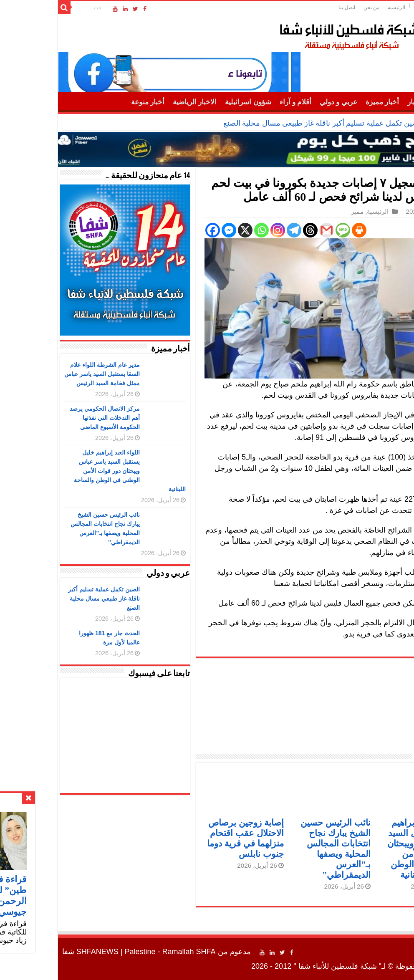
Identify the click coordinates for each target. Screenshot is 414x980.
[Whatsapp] (206, 230)
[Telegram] (238, 230)
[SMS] (287, 230)
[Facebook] (157, 230)
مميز (301, 211)
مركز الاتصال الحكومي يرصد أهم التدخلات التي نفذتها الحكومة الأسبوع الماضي (49, 418)
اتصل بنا (291, 8)
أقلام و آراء (240, 102)
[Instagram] (222, 230)
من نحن (316, 8)
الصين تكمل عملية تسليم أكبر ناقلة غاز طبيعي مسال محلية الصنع (267, 123)
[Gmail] (271, 230)
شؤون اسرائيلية (192, 102)
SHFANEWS (42, 952)
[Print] (303, 230)
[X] (189, 230)
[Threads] (254, 230)
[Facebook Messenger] (173, 230)
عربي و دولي (283, 102)
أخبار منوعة (92, 102)
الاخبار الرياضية (139, 102)
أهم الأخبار (367, 102)
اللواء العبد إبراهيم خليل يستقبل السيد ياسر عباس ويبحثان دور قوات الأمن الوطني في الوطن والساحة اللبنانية (74, 471)
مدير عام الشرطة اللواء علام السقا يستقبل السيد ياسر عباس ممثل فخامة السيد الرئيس (46, 374)
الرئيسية (341, 8)
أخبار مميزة (326, 102)
